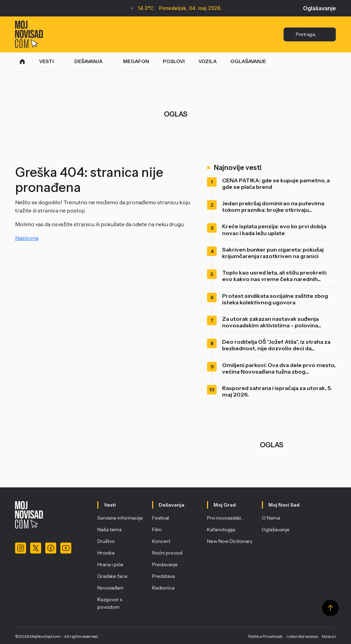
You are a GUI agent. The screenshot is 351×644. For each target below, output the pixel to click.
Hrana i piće (110, 564)
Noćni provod (167, 553)
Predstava (164, 576)
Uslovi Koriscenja (302, 636)
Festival (161, 518)
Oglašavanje (319, 8)
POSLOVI (174, 61)
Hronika (106, 553)
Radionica (163, 588)
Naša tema (110, 530)
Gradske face (112, 576)
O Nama (271, 518)
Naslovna (27, 238)
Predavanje (165, 564)
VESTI (46, 61)
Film (157, 530)
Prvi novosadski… (226, 518)
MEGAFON (136, 61)
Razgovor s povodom (110, 603)
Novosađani (110, 588)
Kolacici (329, 636)
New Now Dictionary (230, 541)
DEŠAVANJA (88, 61)
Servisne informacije (120, 518)
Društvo (106, 541)
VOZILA (208, 61)
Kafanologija (221, 530)
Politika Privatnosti (265, 636)
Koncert (161, 541)
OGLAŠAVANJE (248, 61)
